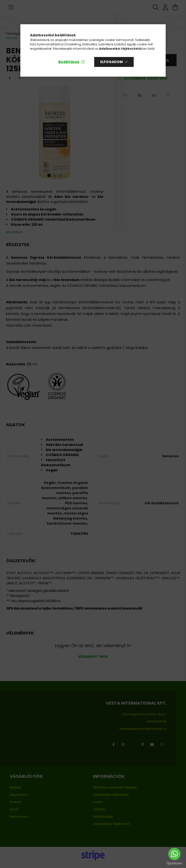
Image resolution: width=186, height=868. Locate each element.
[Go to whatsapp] (174, 854)
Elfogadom (112, 62)
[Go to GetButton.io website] (174, 863)
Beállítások (69, 62)
